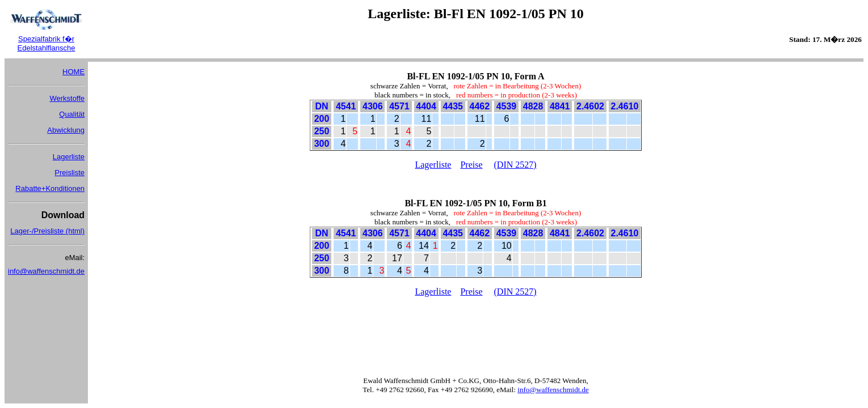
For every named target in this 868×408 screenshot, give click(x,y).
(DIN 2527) (515, 165)
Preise (471, 165)
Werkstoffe (67, 98)
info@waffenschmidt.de (46, 271)
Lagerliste (69, 157)
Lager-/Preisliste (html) (47, 231)
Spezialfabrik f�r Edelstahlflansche (47, 43)
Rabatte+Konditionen (50, 188)
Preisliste (69, 173)
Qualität (72, 114)
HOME (73, 72)
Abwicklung (66, 130)
